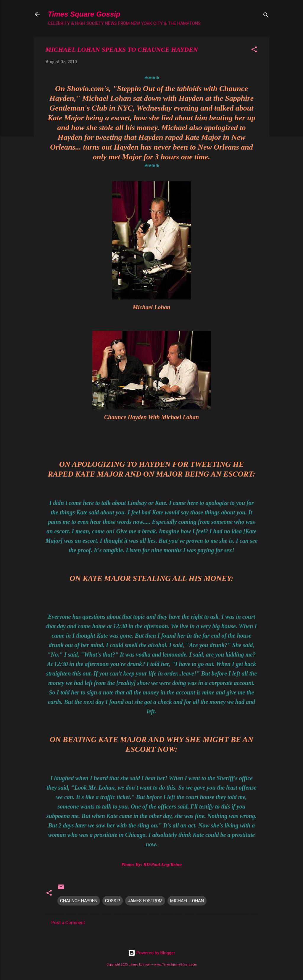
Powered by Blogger (152, 953)
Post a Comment (68, 923)
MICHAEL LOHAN (187, 901)
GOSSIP (113, 901)
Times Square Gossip (84, 14)
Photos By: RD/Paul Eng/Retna (151, 864)
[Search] (266, 16)
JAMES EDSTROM (145, 901)
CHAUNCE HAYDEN (79, 901)
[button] (254, 50)
